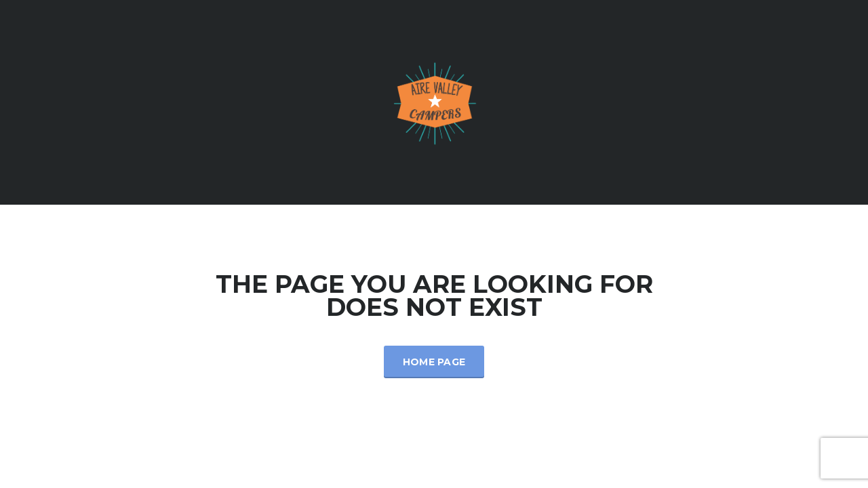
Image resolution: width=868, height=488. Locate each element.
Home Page (434, 362)
